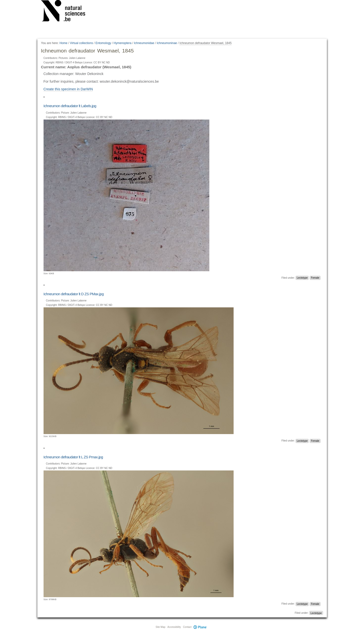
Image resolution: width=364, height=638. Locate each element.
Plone (200, 627)
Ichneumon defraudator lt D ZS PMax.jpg (74, 294)
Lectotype (302, 278)
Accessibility (174, 627)
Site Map (160, 627)
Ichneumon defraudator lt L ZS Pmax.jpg (73, 457)
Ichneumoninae (167, 43)
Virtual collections (82, 43)
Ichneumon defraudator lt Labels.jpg (70, 106)
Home (63, 43)
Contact (187, 627)
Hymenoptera (122, 43)
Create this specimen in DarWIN (68, 89)
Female (315, 278)
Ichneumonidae (144, 43)
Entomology (103, 43)
